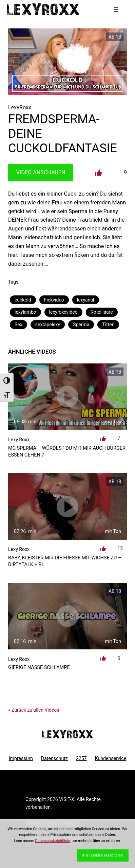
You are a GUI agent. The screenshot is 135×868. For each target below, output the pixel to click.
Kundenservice (111, 758)
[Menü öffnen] (116, 9)
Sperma (81, 325)
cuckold (23, 300)
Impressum (21, 758)
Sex (18, 325)
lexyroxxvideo (63, 312)
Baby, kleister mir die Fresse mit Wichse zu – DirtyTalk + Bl (65, 561)
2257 (81, 758)
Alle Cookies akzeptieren (102, 855)
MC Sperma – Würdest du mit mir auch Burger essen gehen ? (67, 452)
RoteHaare (102, 312)
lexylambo (25, 312)
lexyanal (86, 300)
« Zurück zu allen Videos (34, 710)
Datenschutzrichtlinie (52, 841)
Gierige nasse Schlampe (39, 667)
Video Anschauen (41, 172)
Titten (108, 325)
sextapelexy (48, 325)
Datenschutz (54, 758)
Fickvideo (54, 300)
